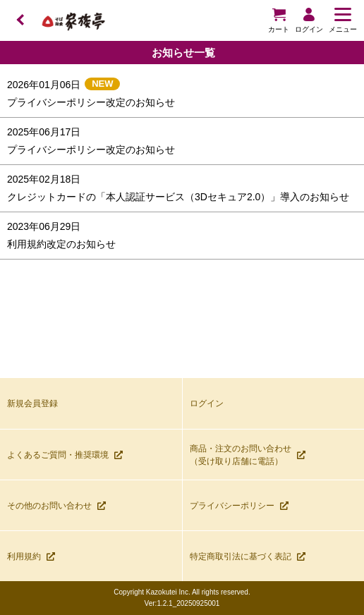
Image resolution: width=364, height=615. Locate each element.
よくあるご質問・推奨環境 (65, 455)
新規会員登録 (32, 403)
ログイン (207, 403)
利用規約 (31, 556)
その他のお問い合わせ (56, 506)
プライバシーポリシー (239, 506)
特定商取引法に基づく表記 (248, 556)
